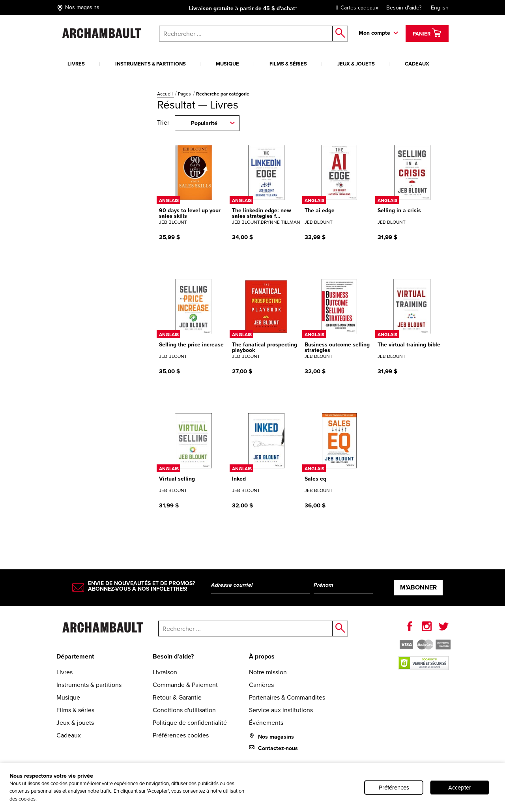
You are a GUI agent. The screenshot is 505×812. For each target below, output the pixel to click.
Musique (227, 64)
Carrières (261, 685)
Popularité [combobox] (204, 123)
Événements (266, 723)
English (440, 8)
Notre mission (268, 672)
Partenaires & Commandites (287, 697)
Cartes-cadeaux (355, 8)
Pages (185, 94)
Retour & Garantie (177, 697)
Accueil (166, 94)
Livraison (165, 672)
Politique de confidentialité (190, 723)
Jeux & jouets (356, 64)
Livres (76, 64)
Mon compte (374, 33)
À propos (262, 656)
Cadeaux (417, 64)
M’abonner (418, 587)
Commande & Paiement (185, 685)
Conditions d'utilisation (184, 710)
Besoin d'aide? (404, 8)
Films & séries (288, 64)
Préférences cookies (181, 735)
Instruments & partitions (151, 64)
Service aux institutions (281, 710)
